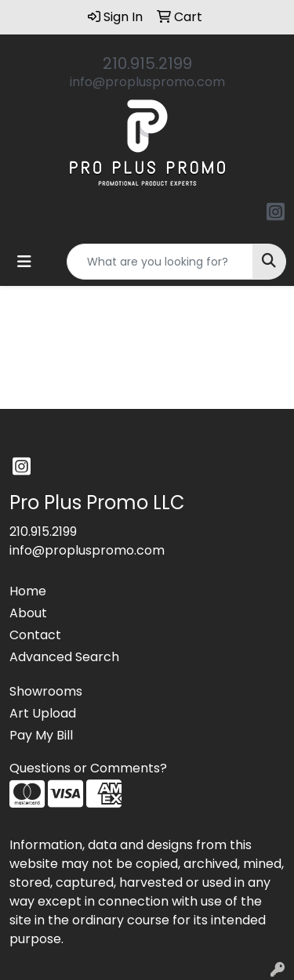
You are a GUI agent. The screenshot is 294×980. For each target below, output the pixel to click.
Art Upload (43, 713)
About (28, 613)
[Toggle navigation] (24, 262)
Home (28, 591)
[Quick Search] (160, 262)
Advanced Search (64, 657)
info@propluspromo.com (147, 82)
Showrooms (46, 691)
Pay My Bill (41, 735)
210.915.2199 (147, 63)
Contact (35, 635)
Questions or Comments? (88, 768)
